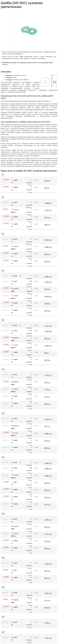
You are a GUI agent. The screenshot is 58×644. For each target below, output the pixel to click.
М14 (3, 457)
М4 (3, 197)
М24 (3, 632)
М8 (3, 320)
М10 (3, 369)
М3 (3, 175)
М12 (3, 413)
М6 (3, 271)
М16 (3, 514)
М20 (3, 587)
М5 (3, 234)
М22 (3, 617)
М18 (3, 558)
